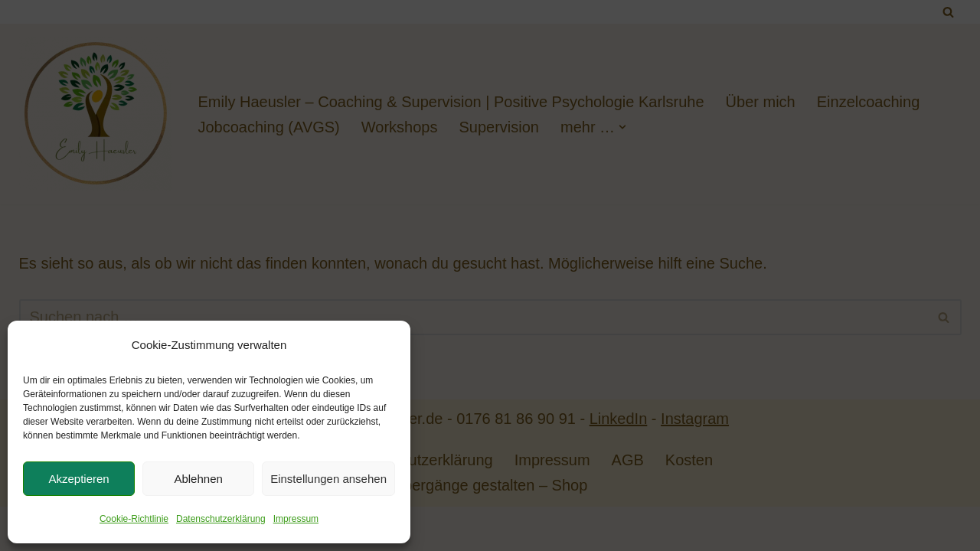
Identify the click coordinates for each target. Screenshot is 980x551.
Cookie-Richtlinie (134, 519)
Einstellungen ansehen (328, 479)
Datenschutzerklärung (221, 519)
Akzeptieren (78, 479)
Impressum (296, 519)
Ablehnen (198, 479)
